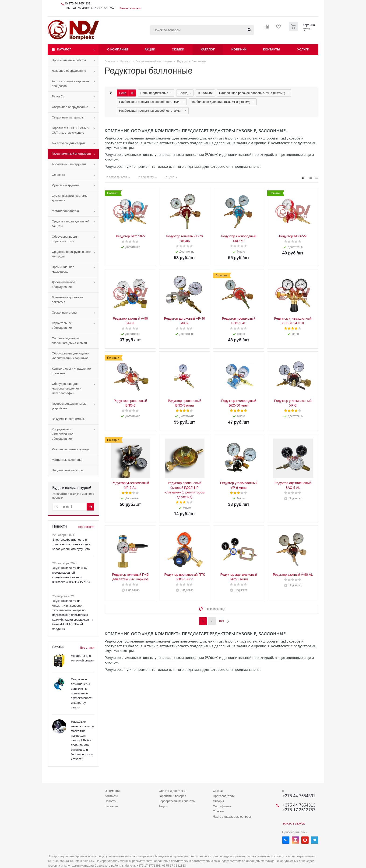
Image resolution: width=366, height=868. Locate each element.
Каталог (64, 49)
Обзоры (218, 801)
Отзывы (218, 811)
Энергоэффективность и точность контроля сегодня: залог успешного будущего (72, 544)
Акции (150, 49)
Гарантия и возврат (172, 796)
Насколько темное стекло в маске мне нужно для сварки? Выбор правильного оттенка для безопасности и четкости (82, 740)
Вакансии (111, 806)
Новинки (239, 49)
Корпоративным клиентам (177, 801)
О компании (118, 49)
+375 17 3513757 (103, 8)
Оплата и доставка (172, 791)
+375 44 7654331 (79, 3)
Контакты (272, 49)
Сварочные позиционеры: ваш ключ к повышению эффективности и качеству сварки (82, 693)
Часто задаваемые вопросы (233, 816)
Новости (110, 801)
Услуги (303, 49)
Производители (224, 796)
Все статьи (87, 648)
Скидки (178, 49)
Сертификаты (223, 806)
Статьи (218, 791)
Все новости (86, 527)
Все (222, 621)
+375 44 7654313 (77, 8)
